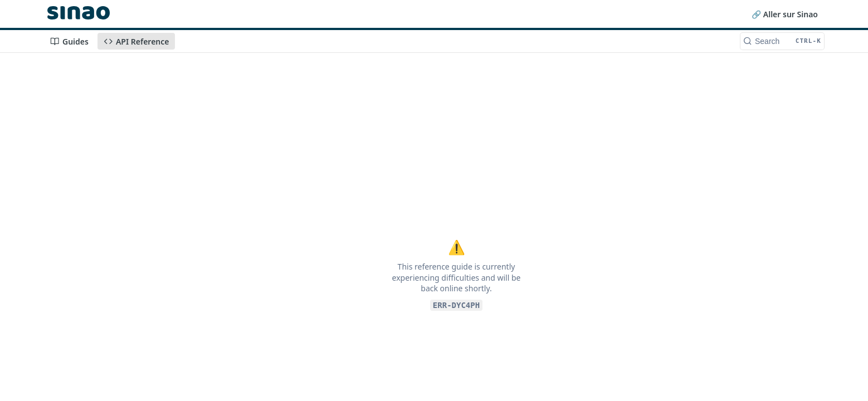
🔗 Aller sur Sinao (785, 14)
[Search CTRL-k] (782, 41)
